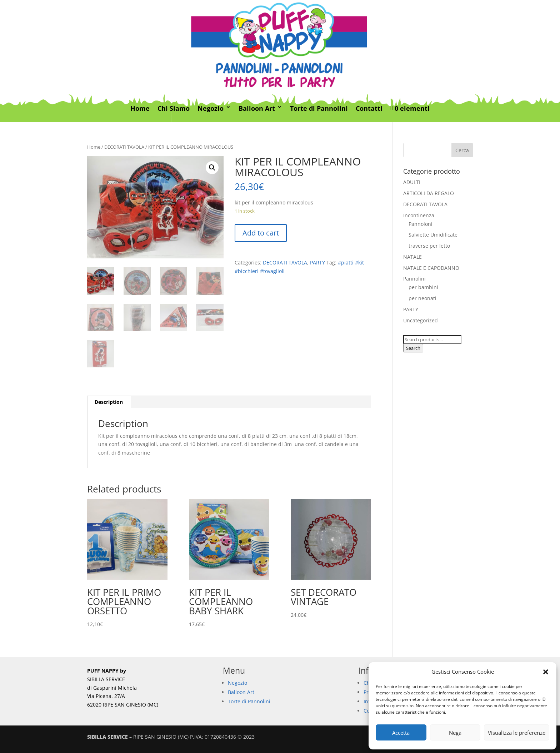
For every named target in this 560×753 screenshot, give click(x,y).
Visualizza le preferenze (517, 733)
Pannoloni (421, 224)
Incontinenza (419, 215)
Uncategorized (421, 320)
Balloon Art (257, 108)
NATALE (412, 257)
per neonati (422, 298)
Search (413, 348)
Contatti (369, 108)
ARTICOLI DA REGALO (429, 193)
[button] (546, 672)
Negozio (211, 108)
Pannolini (414, 279)
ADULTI (412, 182)
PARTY (317, 262)
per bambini (423, 287)
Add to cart (261, 233)
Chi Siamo (174, 108)
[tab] (109, 402)
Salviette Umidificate (433, 235)
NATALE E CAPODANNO (431, 268)
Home (140, 108)
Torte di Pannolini (319, 108)
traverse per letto (429, 246)
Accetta (401, 733)
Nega (455, 733)
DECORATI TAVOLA (124, 147)
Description (109, 402)
